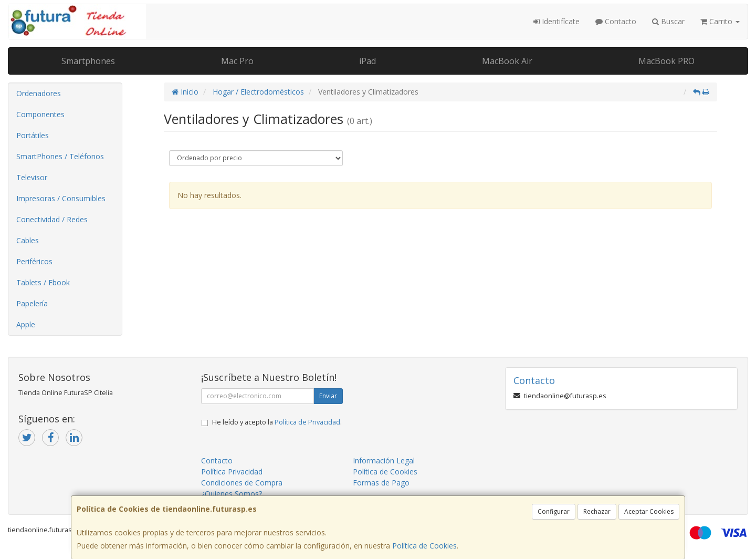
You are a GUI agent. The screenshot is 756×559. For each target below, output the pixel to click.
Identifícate (556, 21)
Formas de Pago (381, 483)
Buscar (668, 21)
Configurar (554, 511)
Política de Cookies (424, 546)
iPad (367, 61)
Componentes (40, 114)
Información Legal (384, 460)
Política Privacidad (232, 472)
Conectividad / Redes (52, 219)
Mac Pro (237, 61)
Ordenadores (39, 93)
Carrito (720, 21)
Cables (28, 240)
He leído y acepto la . (277, 422)
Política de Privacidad (307, 422)
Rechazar (597, 511)
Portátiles (33, 135)
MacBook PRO (666, 61)
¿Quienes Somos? (232, 494)
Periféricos (34, 261)
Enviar (328, 396)
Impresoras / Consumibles (61, 198)
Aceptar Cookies (649, 511)
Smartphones (88, 61)
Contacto (616, 21)
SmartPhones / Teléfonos (60, 156)
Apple (26, 324)
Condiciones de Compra (242, 483)
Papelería (32, 303)
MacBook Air (507, 61)
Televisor (32, 177)
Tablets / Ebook (43, 282)
